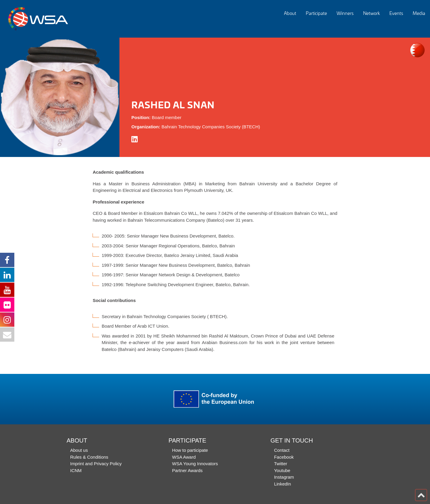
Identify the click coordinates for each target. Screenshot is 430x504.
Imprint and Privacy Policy (96, 464)
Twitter (281, 464)
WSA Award (184, 457)
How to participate (190, 450)
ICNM (76, 470)
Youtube (282, 470)
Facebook (284, 457)
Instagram (284, 477)
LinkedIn (283, 484)
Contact (282, 450)
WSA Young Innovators (195, 464)
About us (79, 450)
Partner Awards (187, 470)
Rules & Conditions (89, 457)
